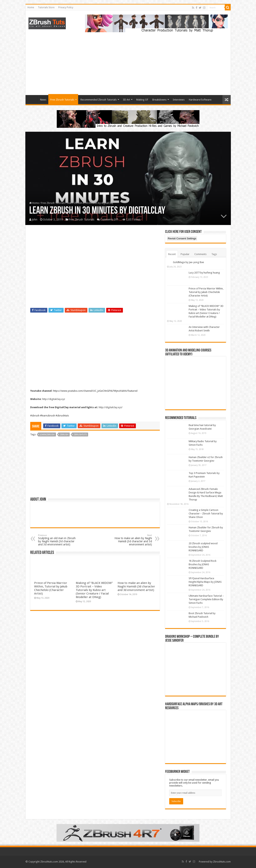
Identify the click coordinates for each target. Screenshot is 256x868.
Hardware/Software (200, 100)
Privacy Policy (66, 7)
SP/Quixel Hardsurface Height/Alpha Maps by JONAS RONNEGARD (205, 582)
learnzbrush (47, 435)
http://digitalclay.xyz (54, 399)
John (35, 220)
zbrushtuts (80, 435)
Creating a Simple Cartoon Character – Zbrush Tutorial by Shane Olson (206, 514)
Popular (185, 254)
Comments (200, 254)
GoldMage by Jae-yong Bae (188, 262)
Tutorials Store (46, 7)
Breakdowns (159, 100)
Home (31, 7)
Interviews (179, 100)
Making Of (142, 100)
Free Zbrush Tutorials (62, 100)
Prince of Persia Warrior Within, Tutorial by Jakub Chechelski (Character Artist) (51, 588)
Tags (214, 254)
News (43, 100)
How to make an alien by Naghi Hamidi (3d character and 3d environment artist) (132, 540)
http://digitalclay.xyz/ (111, 407)
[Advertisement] (128, 62)
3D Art (126, 100)
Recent (172, 254)
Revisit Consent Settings (182, 238)
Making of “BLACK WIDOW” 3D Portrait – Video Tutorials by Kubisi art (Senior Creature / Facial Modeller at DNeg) (94, 590)
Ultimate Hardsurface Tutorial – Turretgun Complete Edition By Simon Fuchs (206, 599)
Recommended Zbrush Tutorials (99, 100)
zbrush (64, 435)
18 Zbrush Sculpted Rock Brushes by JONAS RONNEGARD (203, 564)
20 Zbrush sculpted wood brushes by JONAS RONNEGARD (203, 547)
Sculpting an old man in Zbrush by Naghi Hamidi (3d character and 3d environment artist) (58, 540)
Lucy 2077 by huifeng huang (204, 273)
